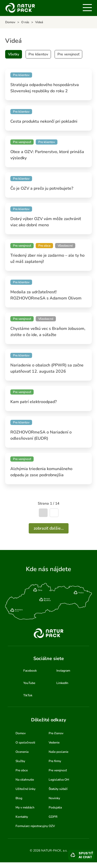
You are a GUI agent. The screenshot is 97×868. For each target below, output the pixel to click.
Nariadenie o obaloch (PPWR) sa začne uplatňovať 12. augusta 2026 (47, 368)
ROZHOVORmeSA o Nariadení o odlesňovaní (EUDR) (41, 435)
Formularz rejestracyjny (32, 826)
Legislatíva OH (59, 780)
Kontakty (22, 817)
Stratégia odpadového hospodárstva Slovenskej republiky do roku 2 (45, 88)
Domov (21, 733)
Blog (19, 798)
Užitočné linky (25, 789)
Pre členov (56, 733)
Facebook (30, 671)
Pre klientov (38, 54)
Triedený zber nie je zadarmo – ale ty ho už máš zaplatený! (47, 258)
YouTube (29, 683)
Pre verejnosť (68, 54)
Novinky (54, 798)
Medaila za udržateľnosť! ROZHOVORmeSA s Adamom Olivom (46, 295)
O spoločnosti (25, 742)
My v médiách (25, 807)
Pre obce (22, 770)
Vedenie (54, 742)
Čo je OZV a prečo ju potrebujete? (42, 188)
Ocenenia (22, 752)
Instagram (63, 671)
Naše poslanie (58, 752)
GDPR (53, 817)
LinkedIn (62, 683)
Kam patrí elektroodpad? (33, 402)
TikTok (28, 695)
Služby (20, 761)
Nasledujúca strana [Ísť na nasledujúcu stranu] (54, 513)
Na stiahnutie (25, 780)
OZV (52, 826)
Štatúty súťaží (58, 789)
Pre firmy (55, 761)
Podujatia (55, 807)
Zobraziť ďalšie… (49, 528)
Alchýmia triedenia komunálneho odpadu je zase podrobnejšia (41, 472)
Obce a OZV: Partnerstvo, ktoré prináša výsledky (47, 155)
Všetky (14, 54)
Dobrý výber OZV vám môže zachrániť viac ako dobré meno (46, 222)
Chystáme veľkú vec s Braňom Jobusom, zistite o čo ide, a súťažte (48, 332)
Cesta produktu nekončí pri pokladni (44, 121)
